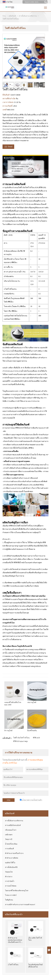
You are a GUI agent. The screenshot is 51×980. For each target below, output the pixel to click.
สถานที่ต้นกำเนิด (9, 99)
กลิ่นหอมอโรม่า (11, 830)
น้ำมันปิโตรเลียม (11, 844)
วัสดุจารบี (9, 839)
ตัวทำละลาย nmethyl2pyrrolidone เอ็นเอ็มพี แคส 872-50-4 (15, 941)
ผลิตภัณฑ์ (12, 16)
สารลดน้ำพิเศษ (11, 886)
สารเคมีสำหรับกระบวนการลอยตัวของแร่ (20, 905)
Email (8, 147)
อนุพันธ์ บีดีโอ (10, 863)
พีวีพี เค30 (36, 738)
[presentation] (41, 85)
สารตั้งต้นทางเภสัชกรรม (28, 16)
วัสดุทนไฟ (9, 872)
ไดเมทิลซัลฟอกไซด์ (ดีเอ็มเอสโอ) (35, 966)
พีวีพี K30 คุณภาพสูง (21, 741)
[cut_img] (5, 85)
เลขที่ (5, 110)
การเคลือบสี (9, 849)
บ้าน (4, 16)
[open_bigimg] (24, 58)
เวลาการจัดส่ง (8, 102)
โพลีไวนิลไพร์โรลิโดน (21, 738)
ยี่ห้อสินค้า (7, 95)
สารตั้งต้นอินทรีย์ (11, 867)
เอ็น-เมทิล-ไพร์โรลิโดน (35, 939)
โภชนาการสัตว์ (11, 895)
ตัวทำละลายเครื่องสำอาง (14, 853)
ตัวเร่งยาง (9, 877)
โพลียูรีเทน (9, 900)
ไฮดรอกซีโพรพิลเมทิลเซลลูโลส (17, 891)
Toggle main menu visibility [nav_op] (46, 7)
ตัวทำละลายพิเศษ (12, 858)
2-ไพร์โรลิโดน (13, 965)
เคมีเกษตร (9, 835)
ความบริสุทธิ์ (8, 106)
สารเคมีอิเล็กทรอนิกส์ (13, 825)
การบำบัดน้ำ (10, 881)
